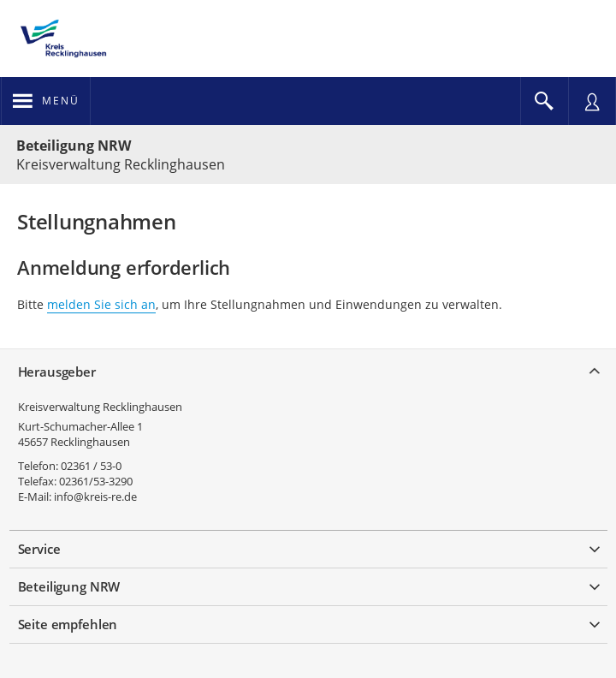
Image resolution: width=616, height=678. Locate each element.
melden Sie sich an (101, 304)
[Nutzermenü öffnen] (592, 101)
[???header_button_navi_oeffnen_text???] (46, 101)
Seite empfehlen (68, 624)
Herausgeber (57, 372)
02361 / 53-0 (91, 466)
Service (39, 549)
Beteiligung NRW (74, 146)
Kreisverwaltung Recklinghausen (100, 407)
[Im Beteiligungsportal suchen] (544, 101)
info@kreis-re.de (95, 497)
